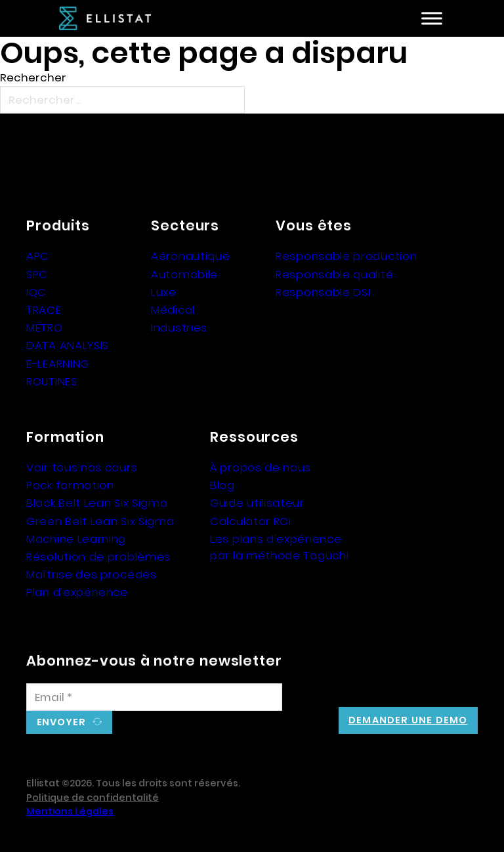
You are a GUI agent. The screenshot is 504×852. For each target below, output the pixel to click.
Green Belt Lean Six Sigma (100, 521)
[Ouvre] (432, 19)
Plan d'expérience (77, 592)
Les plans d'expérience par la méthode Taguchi (279, 547)
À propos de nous (261, 467)
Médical (173, 310)
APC (38, 256)
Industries (179, 328)
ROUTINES (52, 381)
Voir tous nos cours (82, 467)
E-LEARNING (58, 364)
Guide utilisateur (257, 503)
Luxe (164, 292)
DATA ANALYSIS (68, 345)
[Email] (154, 697)
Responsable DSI (323, 292)
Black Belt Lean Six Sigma (97, 503)
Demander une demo (408, 720)
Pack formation (70, 485)
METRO (45, 328)
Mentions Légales (70, 811)
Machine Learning (76, 539)
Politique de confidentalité (93, 798)
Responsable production (346, 256)
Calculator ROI (251, 521)
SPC (37, 274)
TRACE (44, 310)
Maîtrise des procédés (92, 574)
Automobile (184, 274)
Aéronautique (190, 256)
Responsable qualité (334, 274)
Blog (222, 485)
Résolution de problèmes (98, 557)
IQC (36, 292)
